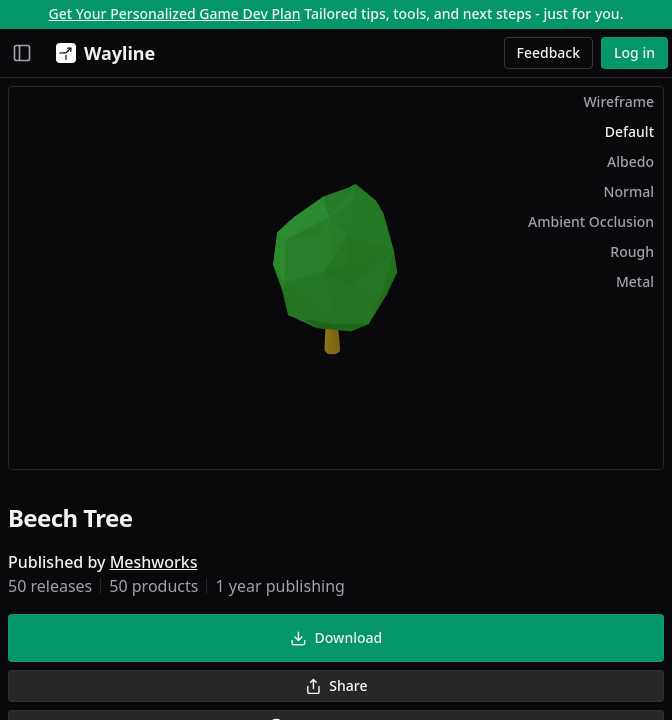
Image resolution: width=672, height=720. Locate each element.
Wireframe (618, 101)
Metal (635, 281)
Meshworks (154, 562)
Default (629, 131)
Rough (632, 251)
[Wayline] (101, 53)
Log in (634, 52)
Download (336, 637)
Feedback (549, 52)
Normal (629, 191)
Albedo (630, 161)
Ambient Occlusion (591, 221)
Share (336, 685)
